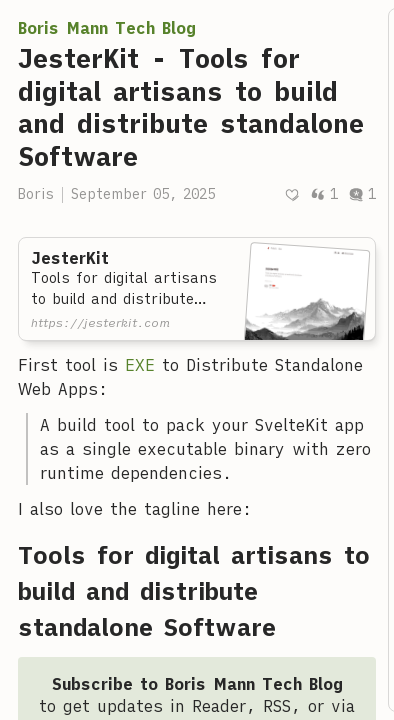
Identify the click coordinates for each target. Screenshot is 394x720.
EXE (140, 365)
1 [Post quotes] (324, 194)
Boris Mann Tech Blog (107, 28)
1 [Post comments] (362, 194)
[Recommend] (292, 194)
